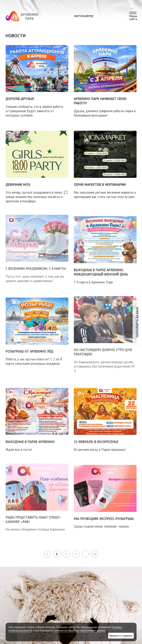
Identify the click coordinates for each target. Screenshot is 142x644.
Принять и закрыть (121, 636)
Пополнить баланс (137, 322)
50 (95, 554)
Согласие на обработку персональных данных (79, 630)
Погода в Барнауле (112, 600)
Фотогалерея (84, 16)
